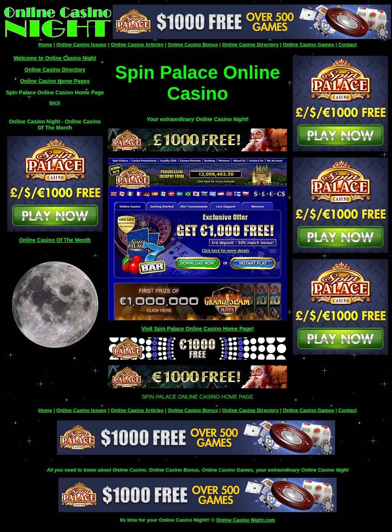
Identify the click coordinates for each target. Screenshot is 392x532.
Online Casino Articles (137, 45)
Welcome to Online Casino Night (55, 58)
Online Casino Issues (81, 45)
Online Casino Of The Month (55, 240)
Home (45, 45)
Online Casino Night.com (245, 520)
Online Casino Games (308, 45)
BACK (55, 103)
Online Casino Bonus (193, 45)
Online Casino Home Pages (55, 81)
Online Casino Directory (250, 45)
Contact (347, 45)
